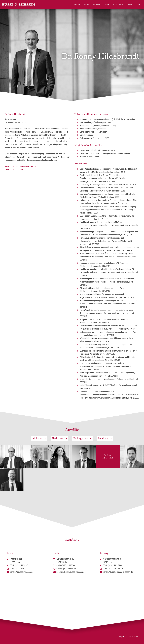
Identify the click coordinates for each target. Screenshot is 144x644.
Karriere (129, 4)
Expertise (97, 4)
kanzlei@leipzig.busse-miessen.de (118, 572)
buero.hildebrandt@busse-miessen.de (20, 166)
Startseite (77, 4)
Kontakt (138, 4)
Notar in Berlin (118, 4)
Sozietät (87, 4)
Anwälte (106, 4)
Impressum (124, 637)
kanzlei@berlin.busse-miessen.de (71, 572)
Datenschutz (134, 637)
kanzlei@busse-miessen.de (22, 572)
